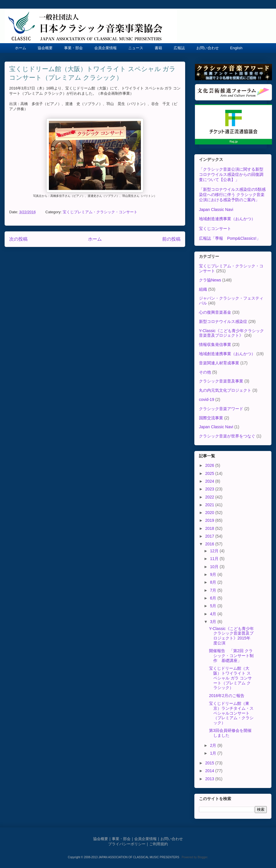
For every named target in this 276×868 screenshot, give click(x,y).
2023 (210, 489)
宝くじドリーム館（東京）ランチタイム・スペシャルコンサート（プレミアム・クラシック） (231, 713)
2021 (210, 505)
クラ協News (210, 280)
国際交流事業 (211, 418)
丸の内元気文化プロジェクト (225, 390)
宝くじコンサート (215, 229)
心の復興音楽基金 (215, 312)
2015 (210, 763)
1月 (214, 753)
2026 (210, 465)
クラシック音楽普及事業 (221, 381)
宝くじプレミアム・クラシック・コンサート (100, 212)
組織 (203, 289)
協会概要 (45, 48)
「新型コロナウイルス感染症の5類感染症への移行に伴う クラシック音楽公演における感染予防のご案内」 (232, 195)
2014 (210, 771)
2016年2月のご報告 (227, 696)
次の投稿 (18, 239)
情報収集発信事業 (215, 344)
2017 (210, 536)
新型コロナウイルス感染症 (223, 321)
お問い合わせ (208, 48)
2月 (214, 745)
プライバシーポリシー (127, 844)
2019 (210, 520)
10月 (215, 567)
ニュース (136, 48)
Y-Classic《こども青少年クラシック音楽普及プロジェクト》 (231, 333)
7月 (214, 590)
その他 (205, 372)
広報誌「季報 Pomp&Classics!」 (230, 238)
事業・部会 (73, 48)
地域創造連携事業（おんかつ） (227, 219)
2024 (210, 481)
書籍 (158, 48)
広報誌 (179, 48)
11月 (215, 559)
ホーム (21, 48)
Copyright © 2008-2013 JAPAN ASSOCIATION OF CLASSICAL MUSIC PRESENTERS (124, 857)
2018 (210, 528)
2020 (210, 513)
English (236, 48)
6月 (214, 598)
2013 (210, 779)
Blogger (202, 857)
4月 (214, 614)
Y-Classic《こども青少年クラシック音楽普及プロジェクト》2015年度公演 (231, 636)
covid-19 (207, 399)
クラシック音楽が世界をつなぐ (227, 436)
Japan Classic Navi (216, 210)
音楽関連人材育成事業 (219, 363)
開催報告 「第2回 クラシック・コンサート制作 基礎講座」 (231, 656)
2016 (210, 544)
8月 (214, 582)
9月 (214, 574)
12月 (215, 551)
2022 (210, 497)
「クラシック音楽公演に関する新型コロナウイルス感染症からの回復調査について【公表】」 (231, 174)
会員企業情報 (106, 48)
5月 (214, 606)
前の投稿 (171, 239)
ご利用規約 (159, 844)
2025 (210, 473)
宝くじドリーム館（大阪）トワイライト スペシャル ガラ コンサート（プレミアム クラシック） (230, 678)
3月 (214, 622)
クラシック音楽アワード (221, 409)
